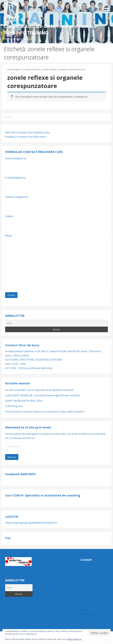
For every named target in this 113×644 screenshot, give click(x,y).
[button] (108, 7)
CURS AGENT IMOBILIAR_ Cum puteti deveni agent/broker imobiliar (43, 395)
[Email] (57, 323)
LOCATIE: (12, 517)
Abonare (12, 457)
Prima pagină (14, 69)
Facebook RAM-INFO (20, 474)
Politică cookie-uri (74, 639)
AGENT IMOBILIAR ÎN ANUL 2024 (24, 401)
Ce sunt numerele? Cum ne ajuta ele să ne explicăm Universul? (39, 390)
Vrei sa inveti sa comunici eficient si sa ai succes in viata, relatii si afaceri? (45, 412)
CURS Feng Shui (14, 406)
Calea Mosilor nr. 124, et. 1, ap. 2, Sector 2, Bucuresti (94, 597)
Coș (8, 538)
